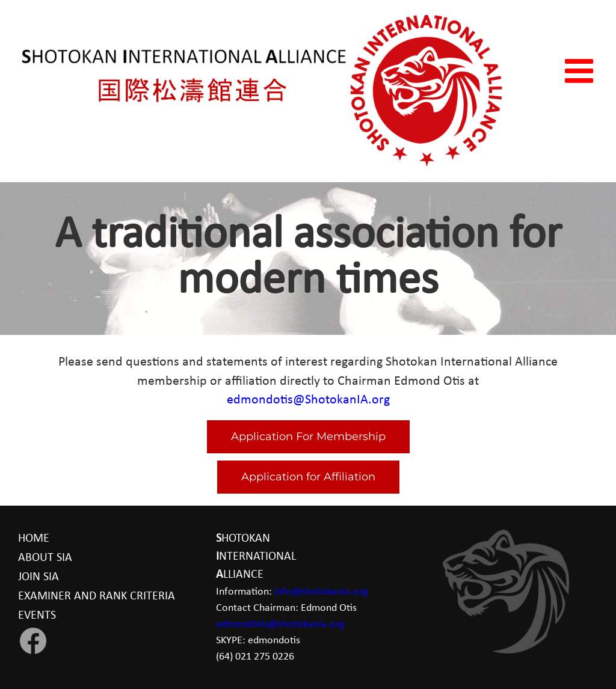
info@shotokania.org (321, 592)
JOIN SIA (38, 577)
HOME (34, 539)
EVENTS (37, 616)
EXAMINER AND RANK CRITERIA (97, 596)
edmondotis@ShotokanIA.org (308, 400)
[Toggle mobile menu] (581, 71)
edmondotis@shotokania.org (280, 624)
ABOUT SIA (45, 558)
